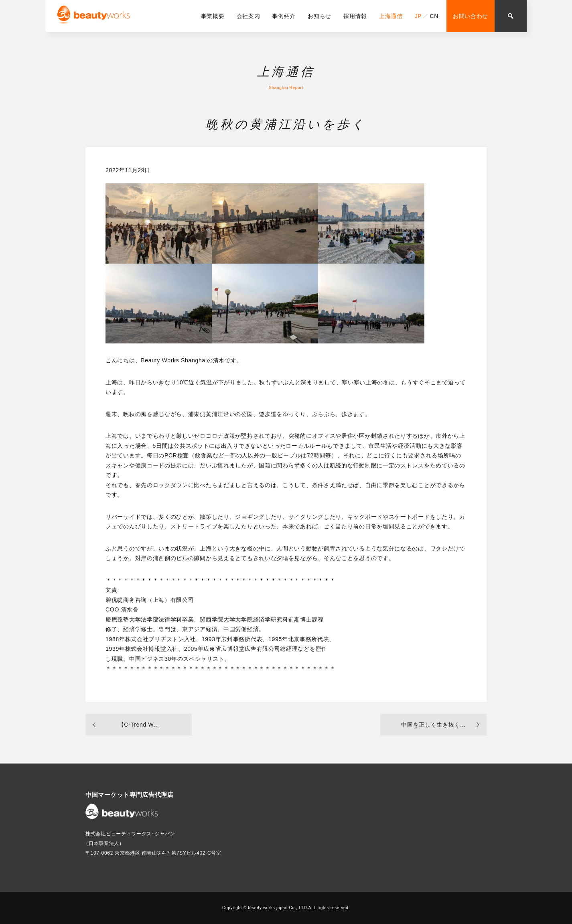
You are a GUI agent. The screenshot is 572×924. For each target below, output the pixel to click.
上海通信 (391, 16)
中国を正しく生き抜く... (433, 725)
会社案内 (248, 16)
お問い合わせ (471, 16)
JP (418, 16)
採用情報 (355, 16)
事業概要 (213, 16)
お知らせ (319, 16)
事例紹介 (284, 16)
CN (434, 16)
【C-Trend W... (139, 725)
